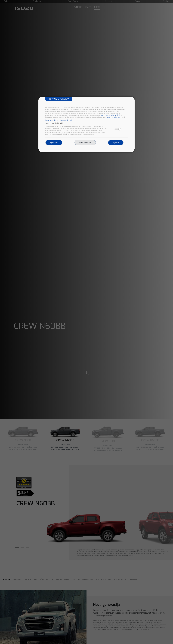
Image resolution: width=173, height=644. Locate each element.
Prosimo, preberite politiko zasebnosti (59, 120)
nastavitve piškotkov (114, 117)
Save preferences (85, 143)
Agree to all (54, 143)
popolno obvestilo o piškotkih (111, 115)
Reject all (116, 143)
